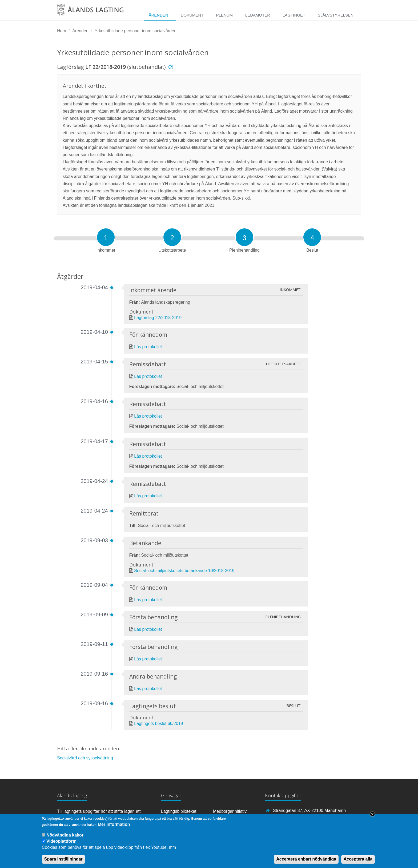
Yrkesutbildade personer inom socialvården (136, 31)
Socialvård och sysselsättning (85, 758)
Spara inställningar (63, 862)
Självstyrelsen (336, 15)
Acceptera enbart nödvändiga (306, 862)
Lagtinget (294, 15)
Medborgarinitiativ (230, 811)
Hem (62, 31)
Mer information (114, 827)
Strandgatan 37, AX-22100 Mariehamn (309, 810)
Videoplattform (61, 844)
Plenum (224, 15)
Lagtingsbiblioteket (179, 811)
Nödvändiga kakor (65, 838)
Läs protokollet (148, 347)
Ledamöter (258, 15)
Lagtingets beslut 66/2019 (158, 724)
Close (372, 817)
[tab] (106, 237)
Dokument (192, 15)
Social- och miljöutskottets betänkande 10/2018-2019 (184, 571)
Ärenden (158, 15)
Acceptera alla (358, 862)
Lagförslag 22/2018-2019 (158, 318)
